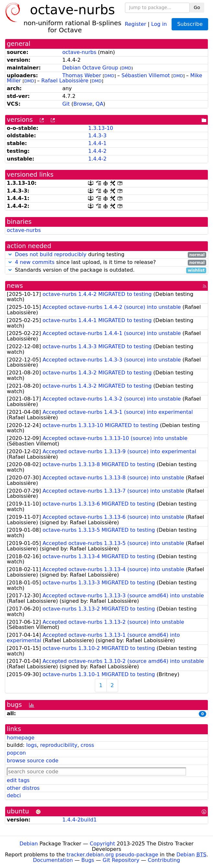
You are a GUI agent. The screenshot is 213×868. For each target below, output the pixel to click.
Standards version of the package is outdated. (106, 270)
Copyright (102, 844)
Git (66, 104)
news (15, 286)
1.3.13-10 (101, 128)
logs (32, 745)
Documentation (53, 860)
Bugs (88, 860)
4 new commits (35, 262)
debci (14, 795)
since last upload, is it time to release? (106, 262)
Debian (29, 844)
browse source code (33, 761)
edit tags (18, 780)
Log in (159, 24)
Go (197, 7)
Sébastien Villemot (146, 75)
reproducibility (59, 745)
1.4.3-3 (97, 136)
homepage (21, 738)
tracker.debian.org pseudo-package (112, 855)
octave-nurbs (79, 52)
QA (99, 104)
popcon (16, 753)
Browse (83, 104)
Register (136, 24)
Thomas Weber (82, 75)
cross (87, 745)
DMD (126, 68)
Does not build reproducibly (51, 254)
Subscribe (190, 24)
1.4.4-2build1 (79, 820)
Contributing (164, 860)
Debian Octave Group (90, 68)
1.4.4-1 (97, 143)
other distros (23, 788)
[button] (10, 254)
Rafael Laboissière (65, 81)
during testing (106, 255)
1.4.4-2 (97, 151)
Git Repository (121, 860)
